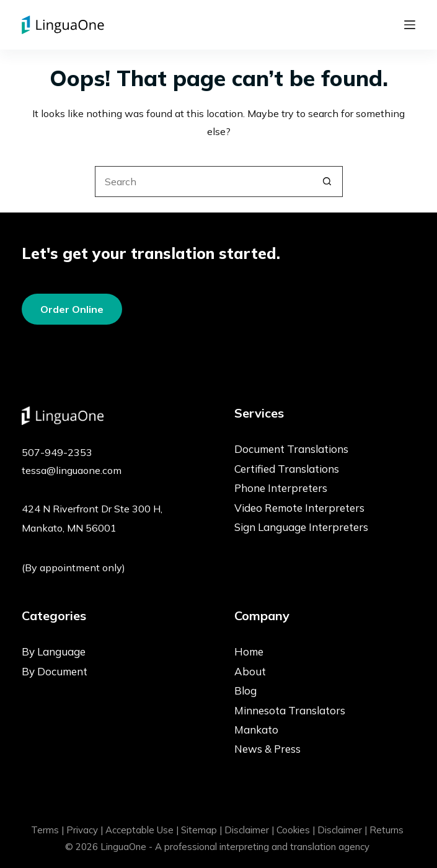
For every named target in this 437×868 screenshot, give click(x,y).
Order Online (72, 309)
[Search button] (327, 182)
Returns (386, 830)
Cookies (293, 830)
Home (249, 651)
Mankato (256, 730)
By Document (55, 671)
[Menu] (410, 25)
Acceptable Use (139, 830)
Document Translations (291, 449)
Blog (245, 690)
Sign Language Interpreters (301, 527)
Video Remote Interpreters (299, 508)
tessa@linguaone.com (72, 470)
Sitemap (199, 830)
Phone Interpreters (281, 488)
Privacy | (85, 830)
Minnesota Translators (290, 710)
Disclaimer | (249, 830)
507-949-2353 (57, 452)
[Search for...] (203, 182)
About (250, 671)
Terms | (47, 830)
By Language (54, 651)
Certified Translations (287, 469)
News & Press (267, 749)
